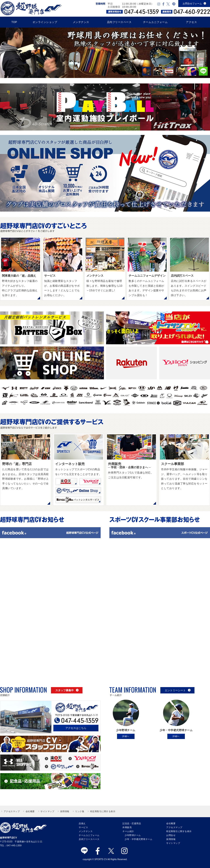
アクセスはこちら (76, 728)
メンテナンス (81, 22)
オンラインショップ (45, 22)
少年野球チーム (133, 835)
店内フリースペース (119, 22)
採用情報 (65, 811)
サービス (83, 827)
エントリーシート (178, 690)
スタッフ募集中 (67, 690)
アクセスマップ (12, 811)
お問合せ (171, 835)
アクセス (191, 22)
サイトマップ (47, 811)
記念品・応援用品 (132, 823)
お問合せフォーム (194, 4)
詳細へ (126, 736)
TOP (14, 22)
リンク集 (80, 811)
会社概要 (30, 811)
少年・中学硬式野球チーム (138, 839)
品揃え (82, 823)
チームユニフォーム (155, 22)
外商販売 (127, 827)
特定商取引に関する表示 (103, 811)
